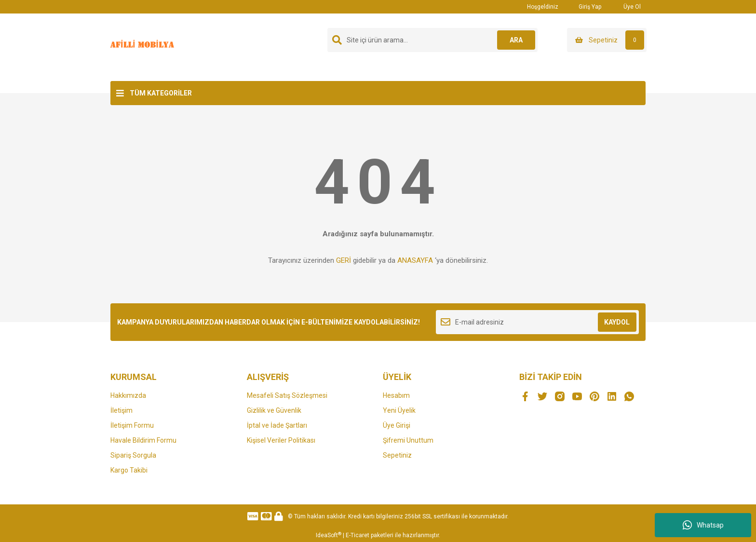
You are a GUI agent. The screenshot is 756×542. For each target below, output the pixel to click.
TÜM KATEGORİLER (161, 93)
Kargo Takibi (129, 470)
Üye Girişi (397, 425)
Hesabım (396, 395)
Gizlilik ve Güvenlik (274, 410)
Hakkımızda (128, 395)
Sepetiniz (397, 455)
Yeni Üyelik (399, 410)
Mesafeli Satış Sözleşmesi (287, 395)
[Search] (432, 40)
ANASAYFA (415, 260)
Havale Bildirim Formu (143, 440)
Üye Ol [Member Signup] (626, 7)
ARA (516, 40)
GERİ (344, 260)
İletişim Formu (132, 425)
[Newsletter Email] (537, 322)
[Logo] (144, 47)
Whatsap (703, 525)
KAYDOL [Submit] (617, 322)
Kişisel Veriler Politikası (281, 440)
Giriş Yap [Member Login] (585, 7)
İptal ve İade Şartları (277, 425)
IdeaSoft (329, 535)
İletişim (121, 410)
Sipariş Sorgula (133, 455)
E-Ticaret (358, 535)
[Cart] (607, 40)
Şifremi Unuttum (408, 440)
